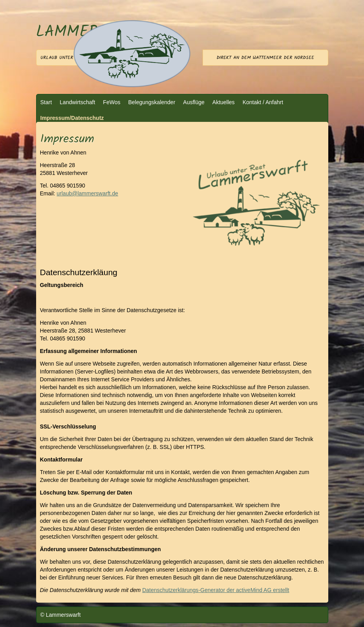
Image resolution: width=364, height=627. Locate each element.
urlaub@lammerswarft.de (87, 193)
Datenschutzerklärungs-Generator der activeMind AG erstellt (216, 590)
